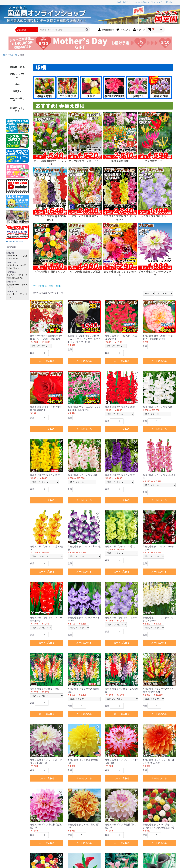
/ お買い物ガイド (123, 2)
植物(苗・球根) (17, 67)
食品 (17, 84)
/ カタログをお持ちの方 (140, 2)
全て (35, 286)
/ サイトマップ (156, 2)
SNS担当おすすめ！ (17, 110)
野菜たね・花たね (17, 76)
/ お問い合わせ (169, 2)
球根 (58, 286)
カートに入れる (47, 361)
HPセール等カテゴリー (17, 100)
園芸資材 (17, 91)
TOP (5, 55)
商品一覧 (13, 55)
